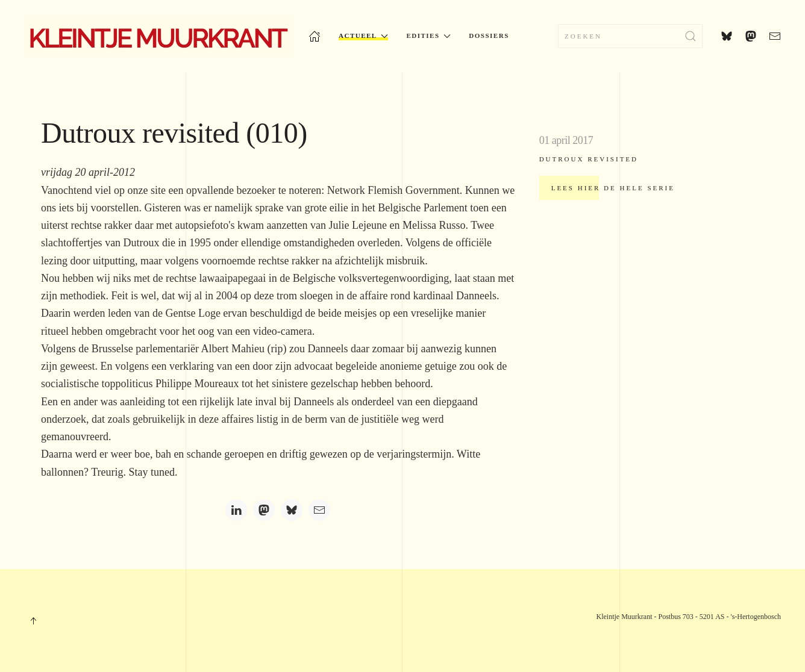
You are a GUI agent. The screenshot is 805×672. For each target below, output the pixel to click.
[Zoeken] (630, 36)
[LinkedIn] (236, 510)
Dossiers (489, 36)
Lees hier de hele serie (613, 188)
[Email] (319, 510)
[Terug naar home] (157, 36)
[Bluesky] (292, 510)
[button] (33, 621)
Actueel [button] (363, 36)
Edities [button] (428, 36)
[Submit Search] (691, 36)
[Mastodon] (264, 510)
